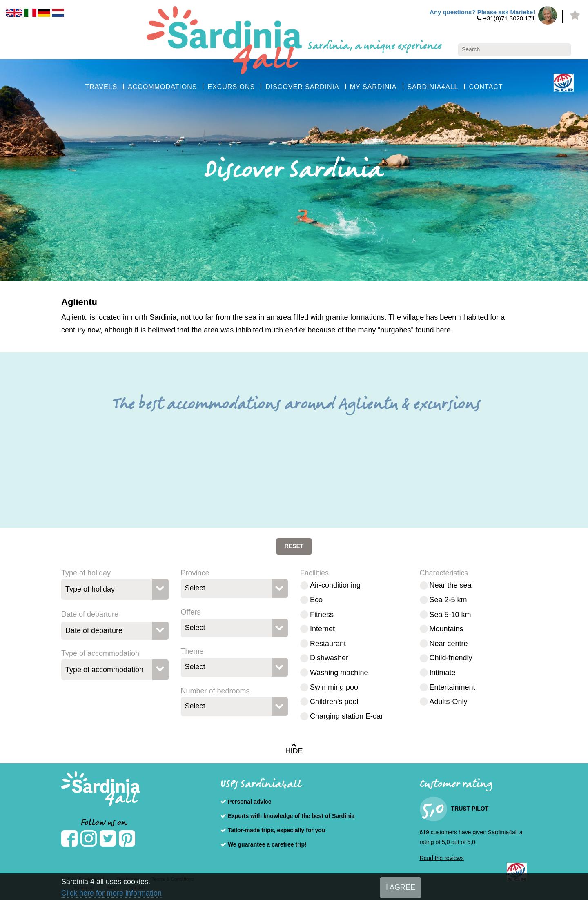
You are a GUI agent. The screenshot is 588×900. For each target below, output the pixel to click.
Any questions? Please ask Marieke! (482, 12)
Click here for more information (111, 893)
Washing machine (339, 673)
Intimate (443, 673)
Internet (322, 629)
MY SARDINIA (373, 87)
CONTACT (486, 87)
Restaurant (328, 644)
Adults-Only (449, 702)
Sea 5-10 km (450, 615)
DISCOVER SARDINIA (302, 87)
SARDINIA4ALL (433, 87)
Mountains (447, 629)
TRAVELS (101, 87)
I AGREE (401, 887)
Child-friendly (451, 658)
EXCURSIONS (231, 87)
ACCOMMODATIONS (162, 87)
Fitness (322, 615)
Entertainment (452, 687)
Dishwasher (329, 658)
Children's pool (334, 702)
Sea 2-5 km (448, 600)
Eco (316, 600)
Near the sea (451, 585)
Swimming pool (335, 687)
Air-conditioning (335, 585)
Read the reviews (442, 858)
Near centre (449, 644)
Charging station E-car (346, 716)
